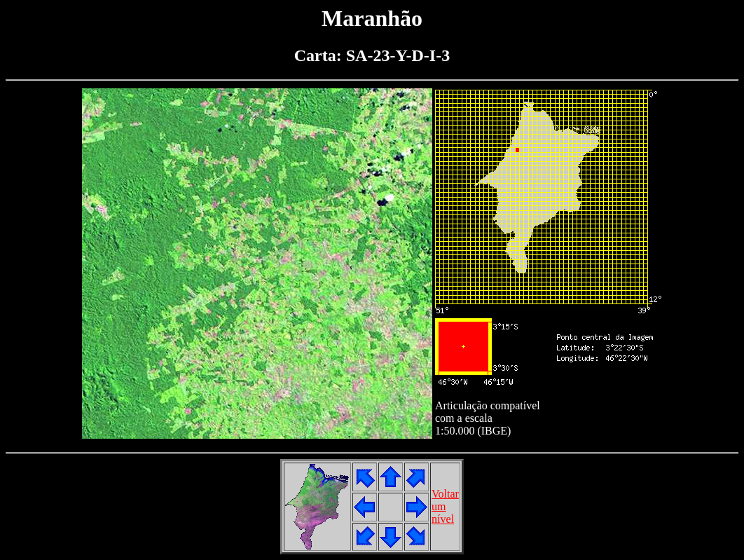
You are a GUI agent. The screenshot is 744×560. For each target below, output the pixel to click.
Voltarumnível (445, 506)
